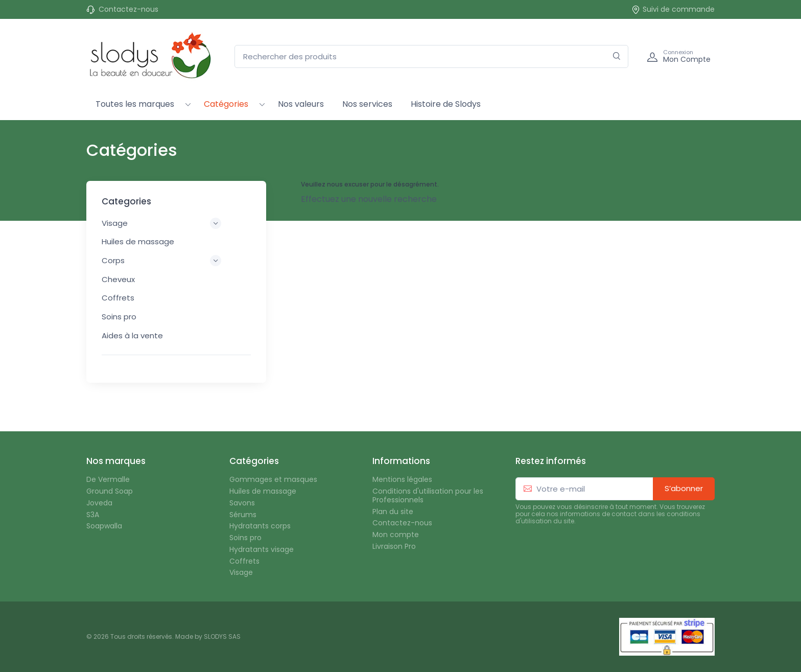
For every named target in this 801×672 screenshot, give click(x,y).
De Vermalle (108, 480)
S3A (93, 515)
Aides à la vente (132, 335)
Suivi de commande (673, 9)
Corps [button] (161, 261)
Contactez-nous (128, 9)
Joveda (99, 503)
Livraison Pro (394, 547)
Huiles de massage (138, 241)
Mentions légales (402, 480)
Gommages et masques (273, 480)
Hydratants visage (262, 550)
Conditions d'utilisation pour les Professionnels (428, 496)
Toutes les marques (135, 104)
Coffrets (118, 298)
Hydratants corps (260, 526)
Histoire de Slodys (446, 104)
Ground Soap (110, 491)
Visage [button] (161, 223)
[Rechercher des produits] (431, 56)
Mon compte (396, 535)
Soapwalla (104, 526)
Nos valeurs (301, 104)
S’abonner (684, 488)
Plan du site (393, 512)
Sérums (243, 515)
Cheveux (118, 279)
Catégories (226, 104)
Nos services (367, 104)
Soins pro (119, 317)
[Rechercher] (617, 56)
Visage (241, 573)
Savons (242, 503)
